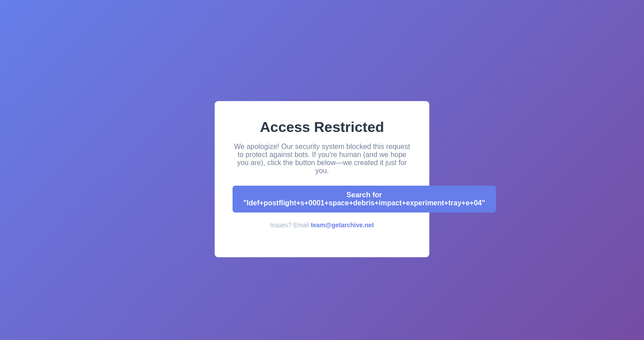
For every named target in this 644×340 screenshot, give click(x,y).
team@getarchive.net (342, 225)
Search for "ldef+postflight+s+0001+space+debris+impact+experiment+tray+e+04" (364, 199)
